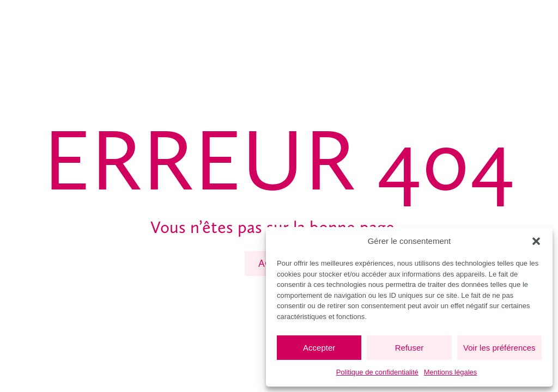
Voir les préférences (499, 348)
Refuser (410, 348)
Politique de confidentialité (377, 372)
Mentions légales (451, 372)
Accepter (319, 348)
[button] (536, 241)
